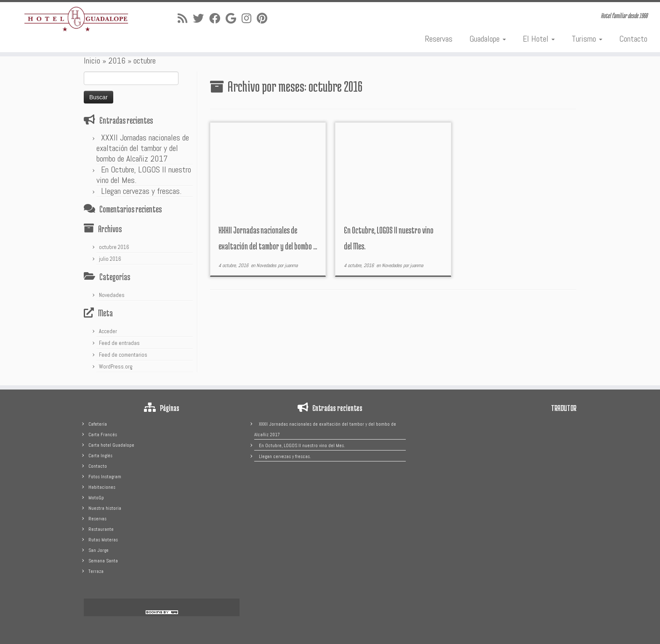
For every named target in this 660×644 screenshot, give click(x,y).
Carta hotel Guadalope (111, 445)
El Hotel (539, 39)
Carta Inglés (100, 456)
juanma (291, 265)
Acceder (108, 331)
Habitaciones (102, 487)
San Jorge (98, 550)
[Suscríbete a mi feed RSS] (185, 19)
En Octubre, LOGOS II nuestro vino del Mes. (144, 175)
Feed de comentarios (123, 355)
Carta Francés (103, 435)
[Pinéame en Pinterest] (265, 19)
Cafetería (98, 424)
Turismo (587, 39)
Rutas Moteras (103, 540)
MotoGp (96, 498)
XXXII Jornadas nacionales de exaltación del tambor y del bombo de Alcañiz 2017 (143, 148)
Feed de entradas (119, 343)
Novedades (112, 295)
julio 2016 (110, 259)
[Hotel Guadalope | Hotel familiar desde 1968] (76, 19)
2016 (117, 61)
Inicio (92, 61)
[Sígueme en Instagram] (249, 19)
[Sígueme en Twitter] (201, 19)
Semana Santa (103, 561)
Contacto (633, 39)
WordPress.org (116, 367)
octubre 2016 (114, 247)
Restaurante (101, 529)
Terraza (96, 571)
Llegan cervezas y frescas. (141, 191)
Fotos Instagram (105, 477)
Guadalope (488, 39)
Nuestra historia (105, 508)
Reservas (439, 39)
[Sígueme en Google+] (234, 19)
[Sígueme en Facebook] (217, 19)
